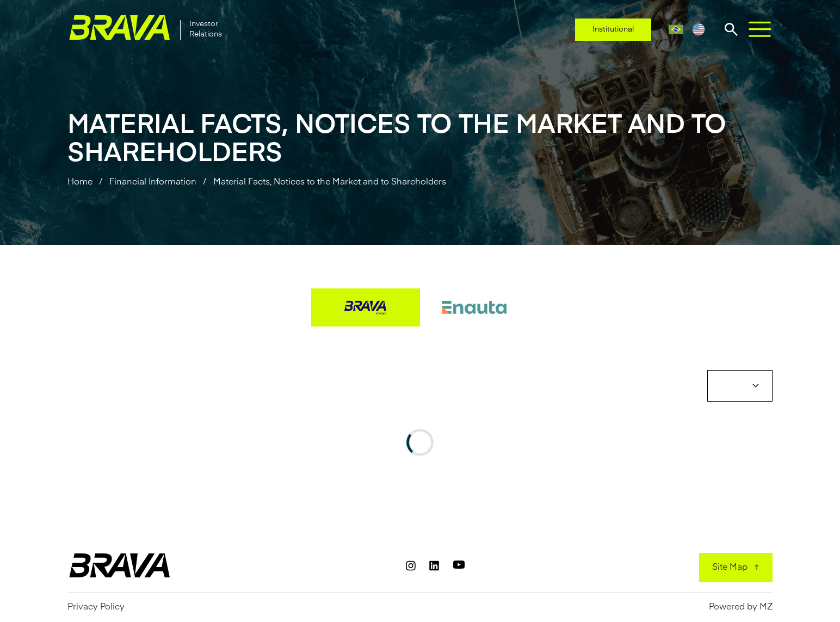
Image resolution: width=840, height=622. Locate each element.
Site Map (730, 568)
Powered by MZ (741, 607)
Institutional (613, 29)
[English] (699, 29)
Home (80, 182)
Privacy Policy (96, 607)
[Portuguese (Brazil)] (676, 29)
